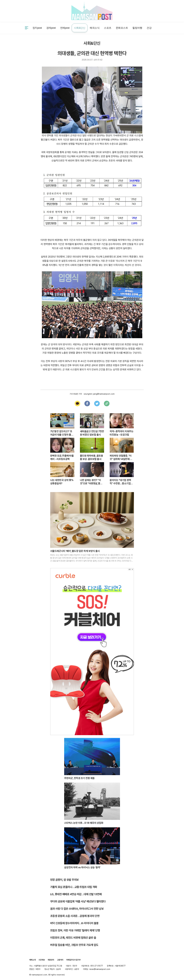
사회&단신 (80, 28)
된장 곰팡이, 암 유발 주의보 (64, 880)
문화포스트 (122, 28)
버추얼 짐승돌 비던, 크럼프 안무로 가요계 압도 (74, 945)
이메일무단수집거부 (73, 960)
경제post (51, 28)
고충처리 (60, 960)
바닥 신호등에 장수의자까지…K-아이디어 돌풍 (74, 923)
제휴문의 (46, 11)
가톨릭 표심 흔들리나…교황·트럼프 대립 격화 (74, 887)
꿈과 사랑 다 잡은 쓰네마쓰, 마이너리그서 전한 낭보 (77, 909)
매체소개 (33, 960)
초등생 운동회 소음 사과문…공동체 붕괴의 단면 (75, 916)
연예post (65, 28)
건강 (149, 28)
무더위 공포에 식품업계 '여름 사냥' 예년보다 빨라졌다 (78, 901)
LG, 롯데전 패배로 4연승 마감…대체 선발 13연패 (76, 894)
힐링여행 (137, 28)
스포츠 (108, 28)
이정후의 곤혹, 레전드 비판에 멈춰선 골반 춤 (73, 938)
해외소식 (95, 28)
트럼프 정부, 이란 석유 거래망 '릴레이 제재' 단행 (75, 930)
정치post (37, 28)
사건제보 (33, 11)
